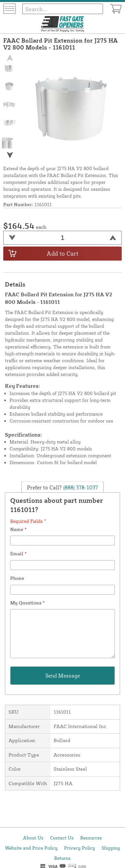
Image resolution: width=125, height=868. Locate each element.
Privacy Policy (80, 848)
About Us (33, 838)
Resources (91, 838)
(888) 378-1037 (80, 487)
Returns (63, 858)
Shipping (111, 848)
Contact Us (62, 838)
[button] (10, 155)
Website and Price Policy (31, 848)
